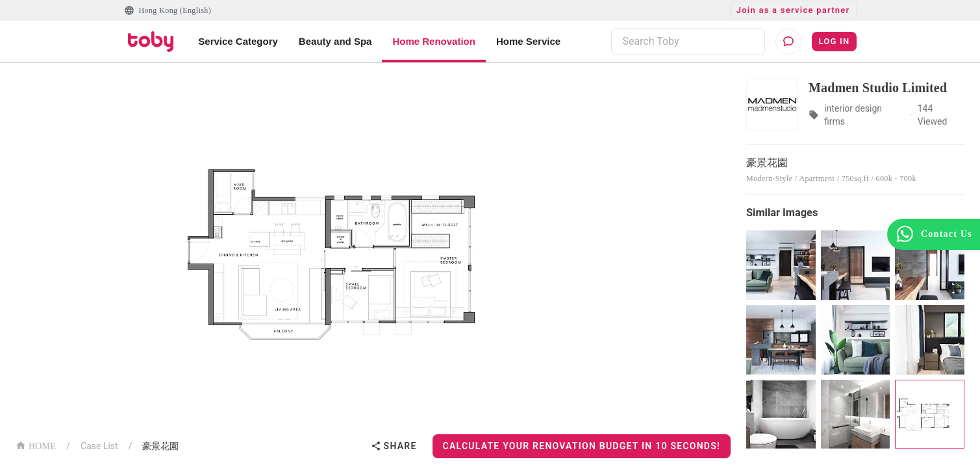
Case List (99, 446)
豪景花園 (160, 446)
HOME (36, 445)
